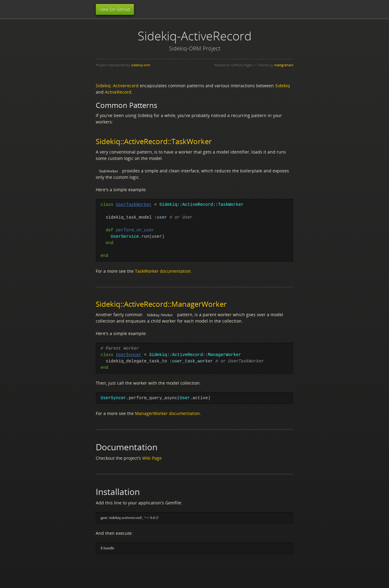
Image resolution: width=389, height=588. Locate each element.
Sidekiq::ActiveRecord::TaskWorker (154, 141)
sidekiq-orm (141, 65)
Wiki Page (152, 458)
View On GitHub (115, 9)
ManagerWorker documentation (167, 413)
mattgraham (284, 65)
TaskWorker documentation (163, 271)
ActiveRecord (118, 92)
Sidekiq (282, 86)
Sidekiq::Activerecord (117, 86)
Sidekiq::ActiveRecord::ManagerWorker (161, 304)
